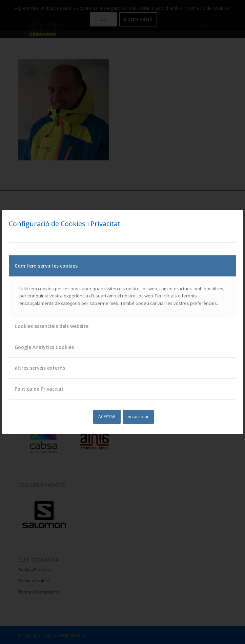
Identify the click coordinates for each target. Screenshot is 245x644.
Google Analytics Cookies (44, 347)
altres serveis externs (40, 368)
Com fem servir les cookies (46, 266)
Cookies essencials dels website (52, 326)
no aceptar (138, 417)
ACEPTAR (107, 417)
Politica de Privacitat (39, 389)
